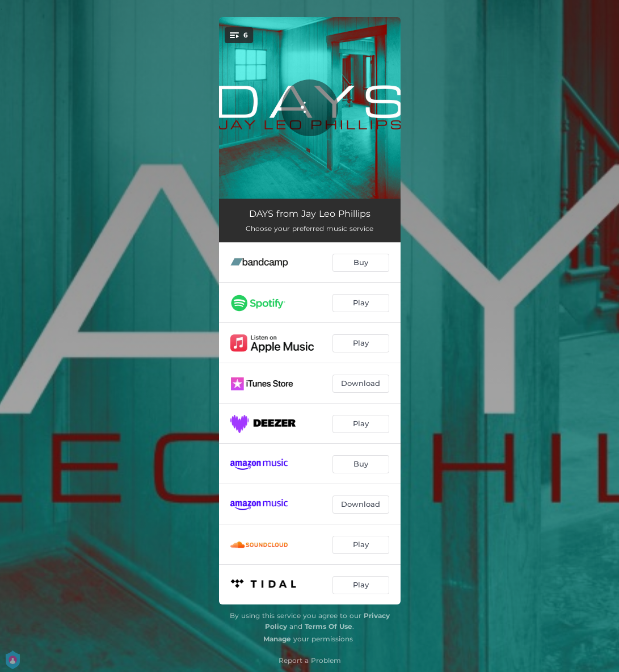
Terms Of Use (329, 626)
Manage (277, 639)
